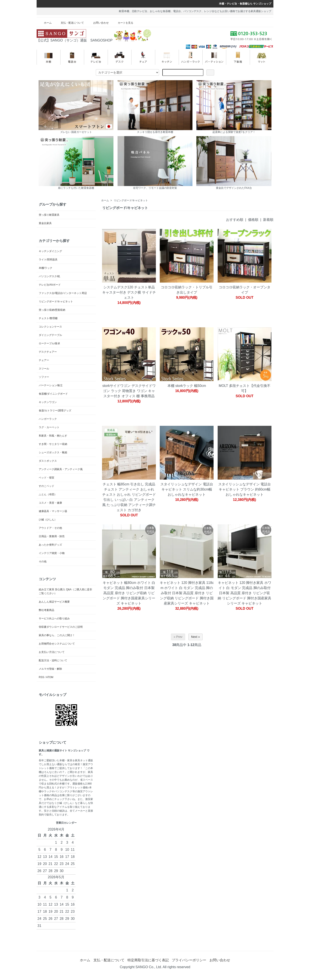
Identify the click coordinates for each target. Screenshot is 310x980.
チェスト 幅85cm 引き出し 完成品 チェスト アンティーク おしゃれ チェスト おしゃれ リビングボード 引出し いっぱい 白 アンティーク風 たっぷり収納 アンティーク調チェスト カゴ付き (129, 497)
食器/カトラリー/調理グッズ (55, 411)
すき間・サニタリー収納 (53, 444)
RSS (41, 677)
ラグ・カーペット (49, 427)
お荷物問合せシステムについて (57, 644)
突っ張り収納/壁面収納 (52, 310)
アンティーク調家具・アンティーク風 (61, 469)
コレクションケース (50, 327)
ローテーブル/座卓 (49, 343)
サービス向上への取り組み (54, 618)
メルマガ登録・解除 (50, 669)
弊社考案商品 (46, 610)
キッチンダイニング (50, 251)
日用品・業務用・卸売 (52, 536)
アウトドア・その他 (50, 528)
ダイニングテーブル (50, 335)
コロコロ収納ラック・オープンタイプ (245, 290)
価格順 (253, 220)
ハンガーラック (48, 419)
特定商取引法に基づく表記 (148, 960)
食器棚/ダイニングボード (53, 394)
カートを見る (122, 23)
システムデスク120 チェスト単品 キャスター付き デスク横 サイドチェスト (129, 292)
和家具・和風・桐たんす (53, 436)
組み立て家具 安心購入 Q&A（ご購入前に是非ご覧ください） (65, 591)
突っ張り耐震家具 (49, 215)
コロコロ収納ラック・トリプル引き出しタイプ (187, 290)
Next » (195, 637)
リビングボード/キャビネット (131, 200)
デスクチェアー (48, 352)
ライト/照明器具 (48, 260)
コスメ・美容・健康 (50, 503)
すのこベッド (46, 486)
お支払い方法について (52, 652)
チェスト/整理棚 (48, 318)
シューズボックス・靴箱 (53, 452)
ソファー (44, 377)
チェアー (44, 360)
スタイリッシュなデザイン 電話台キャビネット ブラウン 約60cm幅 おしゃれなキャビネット (245, 489)
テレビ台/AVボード (50, 285)
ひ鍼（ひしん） (48, 520)
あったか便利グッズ (50, 545)
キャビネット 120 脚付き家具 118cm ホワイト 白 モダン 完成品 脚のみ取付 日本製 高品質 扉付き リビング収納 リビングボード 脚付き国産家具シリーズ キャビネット (187, 593)
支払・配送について (69, 23)
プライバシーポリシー (189, 960)
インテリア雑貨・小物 (52, 553)
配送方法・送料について (53, 660)
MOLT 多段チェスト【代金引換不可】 (244, 388)
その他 (43, 562)
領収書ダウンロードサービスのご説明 (61, 627)
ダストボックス (48, 461)
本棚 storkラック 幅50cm (187, 386)
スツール (44, 369)
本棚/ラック (46, 268)
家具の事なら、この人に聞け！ (57, 635)
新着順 (268, 220)
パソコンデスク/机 (49, 276)
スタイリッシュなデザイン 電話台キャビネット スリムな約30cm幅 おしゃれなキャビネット (187, 489)
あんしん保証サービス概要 (54, 602)
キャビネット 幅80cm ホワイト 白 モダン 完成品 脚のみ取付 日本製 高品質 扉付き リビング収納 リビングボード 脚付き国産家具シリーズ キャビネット (129, 593)
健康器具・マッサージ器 (53, 511)
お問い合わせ (98, 23)
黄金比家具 (45, 223)
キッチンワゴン (48, 402)
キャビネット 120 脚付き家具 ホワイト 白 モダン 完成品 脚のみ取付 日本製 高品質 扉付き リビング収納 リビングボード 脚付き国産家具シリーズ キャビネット (244, 593)
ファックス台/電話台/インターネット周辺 (63, 293)
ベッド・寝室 (46, 478)
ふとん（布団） (48, 494)
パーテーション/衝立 (51, 385)
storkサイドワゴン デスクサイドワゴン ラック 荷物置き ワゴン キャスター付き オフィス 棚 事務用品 (129, 391)
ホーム (45, 23)
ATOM (50, 677)
